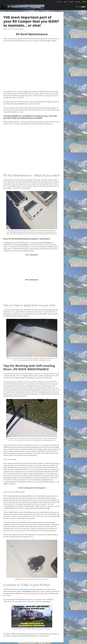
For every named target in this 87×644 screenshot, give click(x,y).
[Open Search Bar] (77, 7)
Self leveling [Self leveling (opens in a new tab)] (46, 243)
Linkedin (84, 2)
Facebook (59, 2)
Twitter (65, 2)
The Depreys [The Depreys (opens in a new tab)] (16, 124)
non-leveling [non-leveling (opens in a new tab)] (23, 245)
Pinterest (78, 2)
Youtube (71, 2)
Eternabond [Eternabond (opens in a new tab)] (27, 591)
